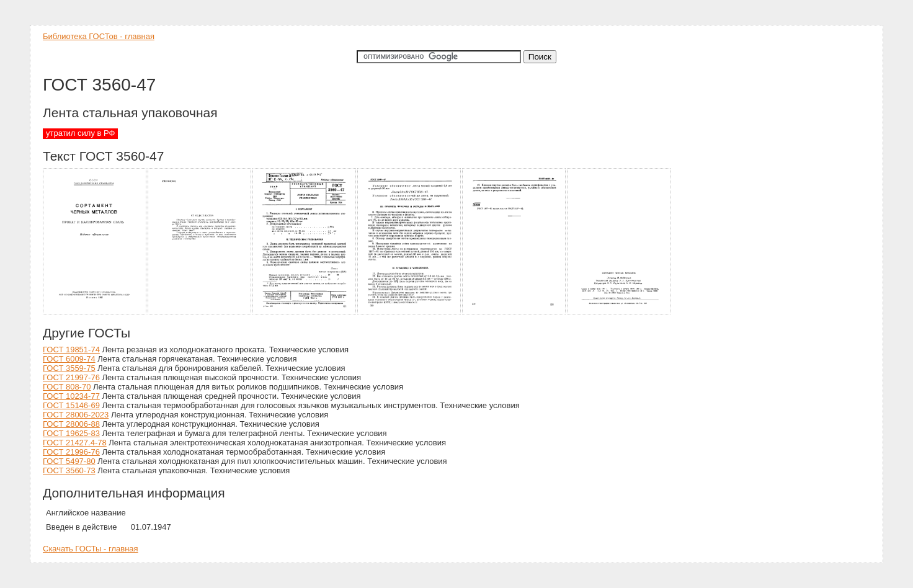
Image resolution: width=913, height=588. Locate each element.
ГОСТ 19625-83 (71, 433)
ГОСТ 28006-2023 (76, 415)
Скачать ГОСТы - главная (91, 549)
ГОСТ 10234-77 (71, 396)
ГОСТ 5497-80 (69, 461)
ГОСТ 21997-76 (71, 377)
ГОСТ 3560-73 (69, 470)
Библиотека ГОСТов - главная (99, 36)
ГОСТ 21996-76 (71, 452)
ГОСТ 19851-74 (71, 350)
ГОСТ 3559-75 (69, 368)
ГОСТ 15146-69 (71, 405)
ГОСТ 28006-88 (71, 424)
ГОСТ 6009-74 (69, 359)
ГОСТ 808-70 (67, 387)
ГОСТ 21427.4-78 (75, 443)
